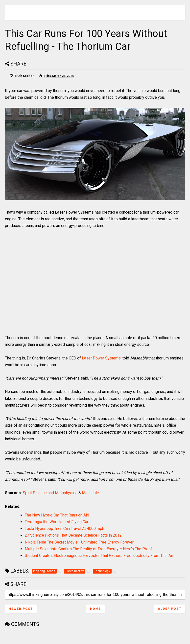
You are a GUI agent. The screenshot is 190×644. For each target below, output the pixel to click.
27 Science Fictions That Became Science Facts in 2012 (73, 535)
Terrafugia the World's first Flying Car (57, 522)
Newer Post (21, 609)
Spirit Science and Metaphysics (50, 493)
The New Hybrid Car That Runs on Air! (57, 515)
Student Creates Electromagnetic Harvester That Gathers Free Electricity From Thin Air (99, 556)
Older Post (170, 609)
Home (95, 609)
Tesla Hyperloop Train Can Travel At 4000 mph (64, 529)
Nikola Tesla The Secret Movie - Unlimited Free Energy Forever (79, 542)
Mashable (90, 493)
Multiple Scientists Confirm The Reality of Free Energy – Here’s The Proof (88, 549)
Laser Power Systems (101, 358)
